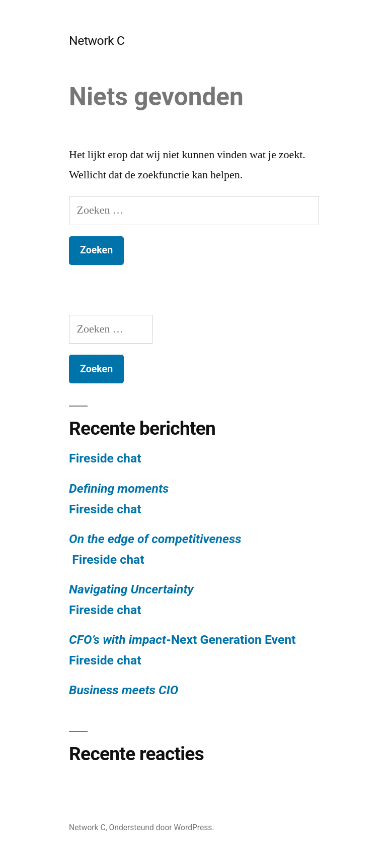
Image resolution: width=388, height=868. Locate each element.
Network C (97, 41)
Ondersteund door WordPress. (162, 827)
